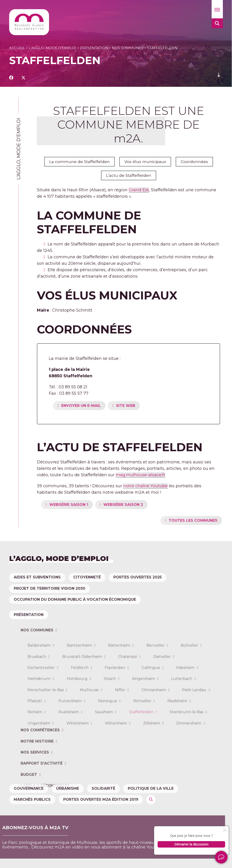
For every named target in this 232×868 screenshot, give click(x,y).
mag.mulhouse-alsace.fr (140, 475)
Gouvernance (29, 788)
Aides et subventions (37, 577)
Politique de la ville (151, 788)
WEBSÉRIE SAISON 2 (138, 505)
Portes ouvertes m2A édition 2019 (101, 799)
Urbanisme (68, 788)
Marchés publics (32, 799)
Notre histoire (37, 772)
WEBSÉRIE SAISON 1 (84, 505)
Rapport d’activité (42, 794)
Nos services (35, 783)
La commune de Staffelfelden (79, 162)
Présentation (94, 48)
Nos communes (128, 48)
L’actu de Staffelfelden (128, 175)
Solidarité (103, 788)
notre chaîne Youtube (145, 486)
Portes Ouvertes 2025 (138, 577)
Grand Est (139, 190)
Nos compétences (40, 761)
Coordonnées (195, 162)
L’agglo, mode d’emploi (53, 48)
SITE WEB (141, 406)
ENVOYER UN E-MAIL (96, 406)
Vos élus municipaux (145, 162)
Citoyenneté (87, 577)
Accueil (17, 48)
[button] (217, 9)
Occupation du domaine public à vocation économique (75, 599)
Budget (29, 805)
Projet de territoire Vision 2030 (49, 588)
